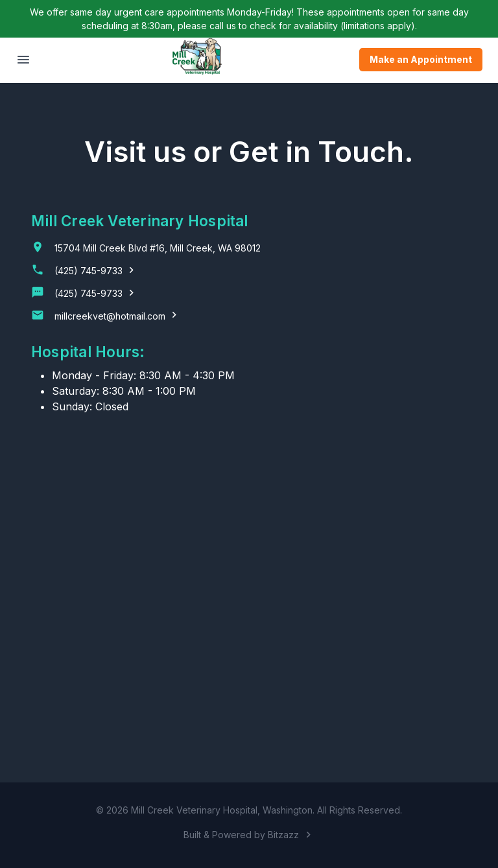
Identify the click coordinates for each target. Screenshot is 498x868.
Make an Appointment (421, 60)
